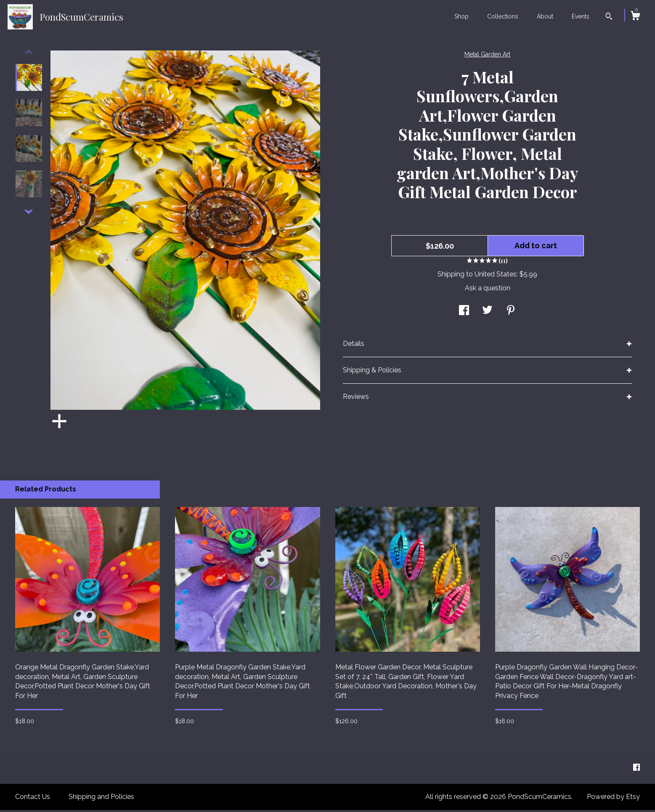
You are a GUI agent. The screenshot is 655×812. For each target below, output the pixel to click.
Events (581, 16)
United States (496, 276)
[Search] (609, 17)
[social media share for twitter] (487, 313)
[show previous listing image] (29, 54)
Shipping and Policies (101, 799)
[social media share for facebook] (464, 313)
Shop (461, 16)
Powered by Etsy (613, 799)
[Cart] (635, 17)
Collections (503, 16)
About (545, 16)
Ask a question (488, 290)
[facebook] (636, 770)
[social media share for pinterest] (511, 313)
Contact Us (33, 799)
